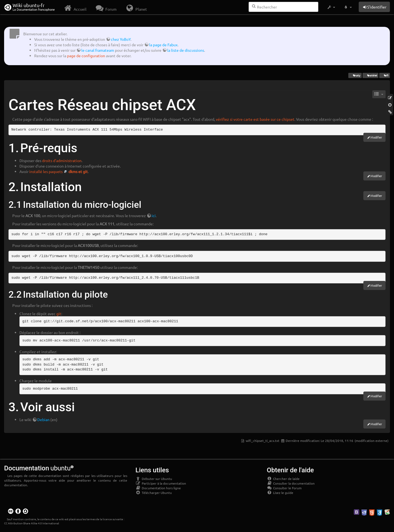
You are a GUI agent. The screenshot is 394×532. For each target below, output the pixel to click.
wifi (384, 75)
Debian (43, 419)
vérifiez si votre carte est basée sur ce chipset (255, 119)
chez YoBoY (121, 39)
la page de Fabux (163, 45)
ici (154, 215)
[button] (331, 7)
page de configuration (86, 56)
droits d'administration (62, 160)
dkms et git (78, 171)
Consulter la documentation (291, 483)
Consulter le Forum (284, 488)
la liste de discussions (186, 50)
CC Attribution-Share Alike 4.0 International (32, 523)
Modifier (376, 137)
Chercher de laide (283, 479)
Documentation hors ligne (158, 488)
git (59, 314)
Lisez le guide (280, 493)
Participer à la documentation (161, 483)
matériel (370, 75)
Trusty (355, 75)
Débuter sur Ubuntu (154, 479)
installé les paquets (46, 171)
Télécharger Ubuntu (154, 493)
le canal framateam (98, 50)
